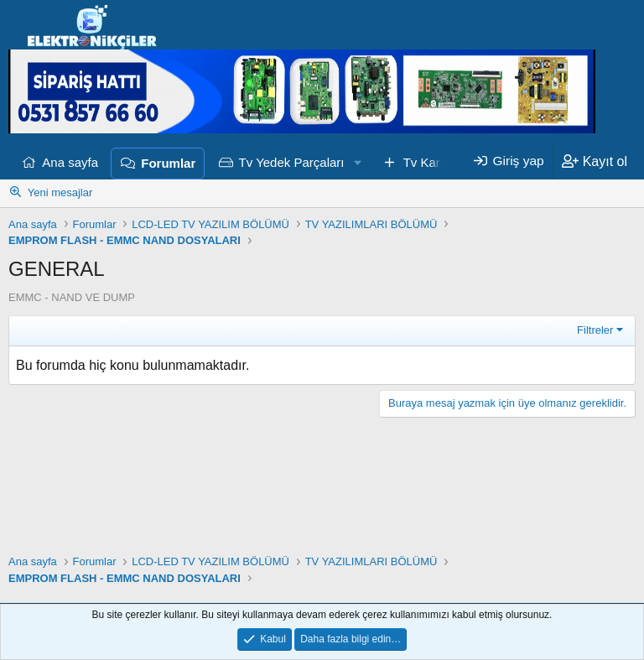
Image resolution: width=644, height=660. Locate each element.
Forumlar (168, 163)
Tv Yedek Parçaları (292, 162)
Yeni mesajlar (60, 192)
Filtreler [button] (595, 330)
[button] (357, 163)
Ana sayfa (70, 162)
